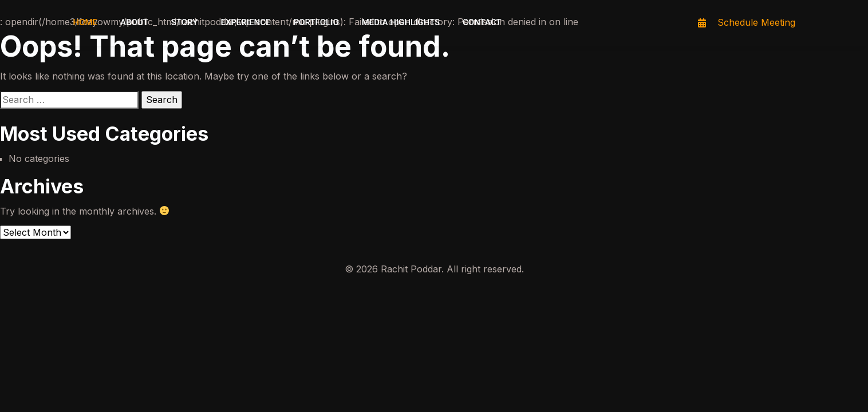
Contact (482, 22)
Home (86, 22)
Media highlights (401, 22)
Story (185, 22)
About (134, 22)
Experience (245, 22)
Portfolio (316, 22)
